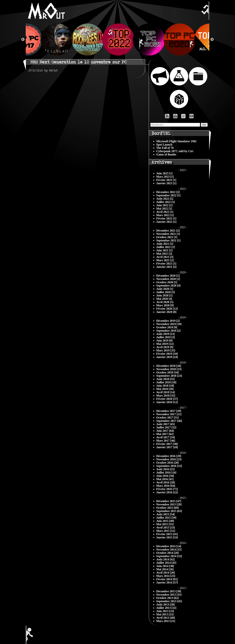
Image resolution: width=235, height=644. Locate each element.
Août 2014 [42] (165, 559)
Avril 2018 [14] (166, 392)
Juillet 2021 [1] (166, 247)
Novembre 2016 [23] (169, 459)
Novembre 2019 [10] (169, 324)
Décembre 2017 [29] (169, 411)
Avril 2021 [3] (165, 257)
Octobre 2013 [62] (167, 598)
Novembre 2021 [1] (168, 234)
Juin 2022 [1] (164, 205)
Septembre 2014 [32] (169, 556)
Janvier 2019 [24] (167, 357)
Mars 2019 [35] (166, 350)
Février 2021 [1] (166, 264)
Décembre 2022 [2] (168, 192)
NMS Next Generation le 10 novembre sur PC (78, 62)
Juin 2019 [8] (164, 341)
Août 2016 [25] (165, 469)
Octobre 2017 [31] (167, 418)
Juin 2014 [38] (165, 566)
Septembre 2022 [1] (168, 195)
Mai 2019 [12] (165, 344)
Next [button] (212, 40)
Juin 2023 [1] (164, 173)
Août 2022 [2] (165, 199)
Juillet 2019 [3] (166, 337)
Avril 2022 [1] (165, 212)
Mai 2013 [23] (165, 614)
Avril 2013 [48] (166, 618)
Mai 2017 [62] (165, 434)
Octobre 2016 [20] (167, 463)
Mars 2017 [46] (166, 441)
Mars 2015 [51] (166, 531)
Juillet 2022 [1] (166, 202)
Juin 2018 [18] (165, 386)
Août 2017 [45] (165, 424)
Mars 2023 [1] (165, 177)
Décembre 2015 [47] (169, 501)
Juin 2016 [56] (165, 476)
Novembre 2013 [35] (169, 595)
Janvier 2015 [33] (167, 537)
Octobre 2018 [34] (167, 372)
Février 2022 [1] (166, 218)
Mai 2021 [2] (164, 254)
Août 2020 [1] (165, 289)
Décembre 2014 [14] (169, 546)
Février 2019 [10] (167, 354)
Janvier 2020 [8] (166, 312)
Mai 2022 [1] (164, 209)
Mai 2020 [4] (164, 299)
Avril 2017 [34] (166, 437)
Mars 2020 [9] (165, 305)
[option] (118, 40)
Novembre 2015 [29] (169, 504)
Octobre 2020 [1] (167, 282)
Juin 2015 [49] (165, 521)
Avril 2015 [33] (166, 528)
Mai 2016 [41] (165, 479)
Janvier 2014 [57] (167, 582)
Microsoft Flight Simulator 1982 (176, 141)
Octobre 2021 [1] (167, 237)
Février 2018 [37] (167, 399)
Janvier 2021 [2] (166, 267)
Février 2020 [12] (167, 309)
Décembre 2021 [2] (168, 231)
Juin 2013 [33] (165, 611)
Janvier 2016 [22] (167, 492)
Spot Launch (164, 145)
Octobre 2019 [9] (167, 327)
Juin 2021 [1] (164, 250)
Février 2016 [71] (167, 489)
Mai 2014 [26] (165, 569)
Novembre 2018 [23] (169, 369)
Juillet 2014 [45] (166, 563)
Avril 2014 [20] (166, 573)
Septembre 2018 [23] (169, 376)
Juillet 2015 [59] (166, 518)
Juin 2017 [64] (165, 431)
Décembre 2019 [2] (168, 321)
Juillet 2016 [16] (166, 473)
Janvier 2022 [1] (166, 222)
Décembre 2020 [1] (168, 276)
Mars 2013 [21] (166, 621)
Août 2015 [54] (165, 514)
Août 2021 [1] (165, 244)
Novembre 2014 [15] (169, 549)
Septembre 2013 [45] (169, 601)
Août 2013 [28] (165, 604)
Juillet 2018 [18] (166, 382)
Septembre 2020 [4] (168, 286)
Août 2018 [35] (165, 379)
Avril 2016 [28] (166, 482)
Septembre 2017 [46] (169, 421)
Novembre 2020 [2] (168, 279)
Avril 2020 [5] (165, 302)
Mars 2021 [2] (165, 260)
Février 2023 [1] (166, 180)
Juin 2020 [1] (164, 295)
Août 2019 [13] (165, 334)
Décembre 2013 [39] (169, 591)
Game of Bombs (166, 154)
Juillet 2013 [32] (166, 608)
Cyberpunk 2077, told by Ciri (175, 151)
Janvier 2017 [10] (167, 447)
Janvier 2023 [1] (166, 183)
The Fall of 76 (165, 148)
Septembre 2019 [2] (168, 331)
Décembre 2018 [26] (169, 366)
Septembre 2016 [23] (169, 466)
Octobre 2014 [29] (167, 553)
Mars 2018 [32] (166, 396)
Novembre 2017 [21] (169, 414)
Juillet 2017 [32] (166, 427)
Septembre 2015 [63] (169, 511)
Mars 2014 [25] (166, 576)
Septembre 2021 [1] (168, 240)
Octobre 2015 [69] (167, 508)
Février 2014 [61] (167, 579)
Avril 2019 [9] (165, 347)
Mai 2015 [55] (165, 524)
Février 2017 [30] (167, 444)
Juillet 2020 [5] (166, 292)
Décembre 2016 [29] (169, 456)
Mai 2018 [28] (165, 389)
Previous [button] (23, 40)
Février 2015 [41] (167, 534)
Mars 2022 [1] (165, 215)
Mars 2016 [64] (166, 486)
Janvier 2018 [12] (167, 402)
